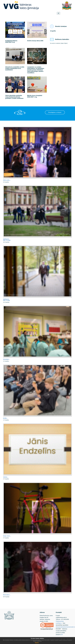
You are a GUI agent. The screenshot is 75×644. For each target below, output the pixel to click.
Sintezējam (6, 359)
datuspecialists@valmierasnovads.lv (65, 627)
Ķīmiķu (5, 418)
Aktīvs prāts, (7, 180)
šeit (62, 635)
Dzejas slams (7, 536)
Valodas (6, 477)
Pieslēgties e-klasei (55, 112)
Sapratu (37, 643)
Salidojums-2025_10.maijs (7, 240)
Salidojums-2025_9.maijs (6, 300)
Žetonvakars (7, 595)
